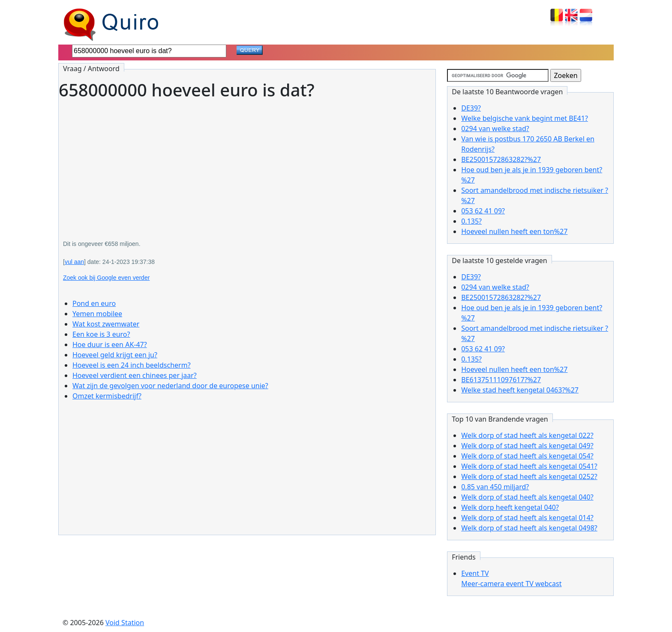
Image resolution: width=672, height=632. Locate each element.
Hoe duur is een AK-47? (110, 344)
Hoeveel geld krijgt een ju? (115, 355)
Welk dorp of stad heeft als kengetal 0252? (529, 476)
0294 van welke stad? (495, 129)
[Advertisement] (247, 164)
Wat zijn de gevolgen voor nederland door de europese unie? (170, 386)
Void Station (125, 623)
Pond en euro (94, 303)
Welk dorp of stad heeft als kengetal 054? (527, 456)
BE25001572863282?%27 (501, 159)
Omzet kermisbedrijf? (107, 396)
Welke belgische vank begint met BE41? (525, 118)
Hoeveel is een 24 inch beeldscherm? (132, 365)
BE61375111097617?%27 (501, 380)
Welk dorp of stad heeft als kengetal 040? (527, 497)
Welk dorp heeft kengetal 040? (510, 507)
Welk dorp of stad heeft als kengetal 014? (527, 518)
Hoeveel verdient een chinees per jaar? (135, 375)
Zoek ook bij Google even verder (106, 278)
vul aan (74, 262)
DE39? (471, 108)
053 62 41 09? (483, 211)
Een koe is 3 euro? (101, 334)
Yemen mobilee (97, 314)
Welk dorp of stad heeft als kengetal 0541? (529, 466)
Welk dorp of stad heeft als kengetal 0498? (529, 528)
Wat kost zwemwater (106, 324)
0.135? (471, 221)
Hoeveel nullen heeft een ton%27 (514, 231)
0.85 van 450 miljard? (495, 487)
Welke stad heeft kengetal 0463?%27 (520, 390)
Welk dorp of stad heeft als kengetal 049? (527, 446)
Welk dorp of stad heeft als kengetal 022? (527, 435)
